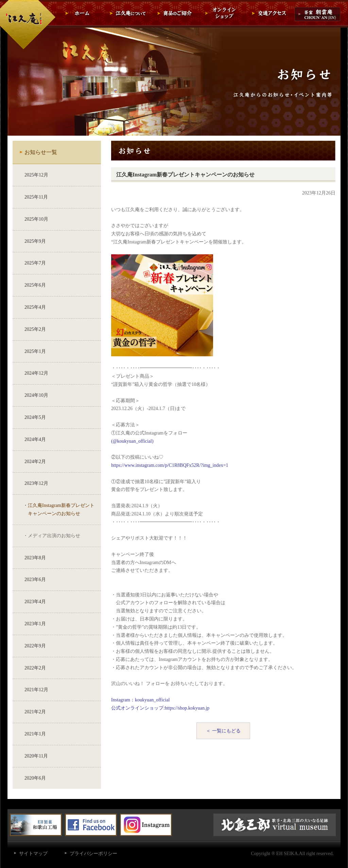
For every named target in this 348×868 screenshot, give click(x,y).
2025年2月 (35, 329)
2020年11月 (36, 756)
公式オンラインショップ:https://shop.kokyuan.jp (160, 708)
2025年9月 (35, 241)
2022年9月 (35, 646)
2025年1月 (35, 351)
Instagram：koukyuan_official (140, 700)
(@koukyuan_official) (132, 441)
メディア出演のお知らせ (54, 536)
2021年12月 (36, 690)
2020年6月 (35, 778)
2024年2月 (35, 462)
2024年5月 (35, 417)
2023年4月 (35, 602)
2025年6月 (35, 285)
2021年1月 (35, 734)
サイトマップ (33, 854)
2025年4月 (35, 307)
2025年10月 (36, 219)
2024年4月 (35, 439)
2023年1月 (35, 624)
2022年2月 (35, 668)
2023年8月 (35, 558)
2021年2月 (35, 712)
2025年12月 (36, 175)
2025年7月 (35, 263)
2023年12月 (36, 483)
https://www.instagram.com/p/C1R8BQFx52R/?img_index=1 (170, 465)
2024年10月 (36, 395)
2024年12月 (36, 373)
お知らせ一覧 (41, 152)
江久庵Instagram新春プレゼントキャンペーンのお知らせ (61, 509)
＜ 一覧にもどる (223, 731)
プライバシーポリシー (93, 854)
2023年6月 (35, 580)
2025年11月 (36, 197)
